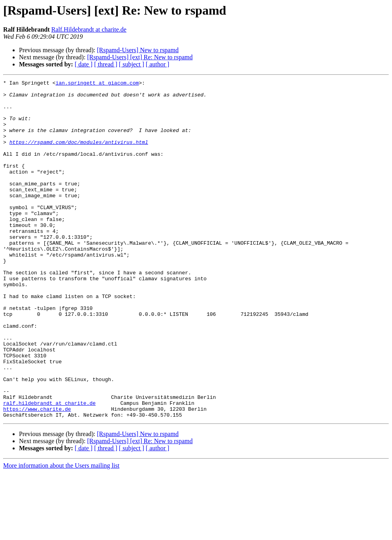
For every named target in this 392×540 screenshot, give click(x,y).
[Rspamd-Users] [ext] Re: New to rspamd (140, 57)
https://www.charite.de (37, 475)
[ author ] (158, 64)
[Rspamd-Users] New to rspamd (138, 50)
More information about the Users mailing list (61, 533)
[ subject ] (132, 64)
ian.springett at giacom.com (97, 84)
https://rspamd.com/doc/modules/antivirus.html (79, 155)
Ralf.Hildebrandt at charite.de (89, 29)
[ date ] (84, 64)
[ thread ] (106, 64)
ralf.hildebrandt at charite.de (49, 468)
